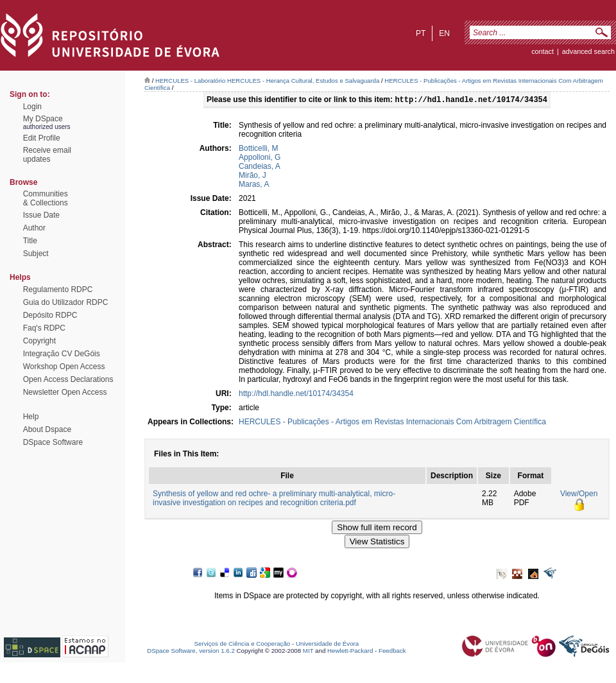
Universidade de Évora (327, 645)
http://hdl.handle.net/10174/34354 (296, 395)
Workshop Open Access (64, 367)
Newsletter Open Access (65, 392)
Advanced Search (588, 51)
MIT (308, 652)
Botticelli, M (258, 150)
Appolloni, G (260, 159)
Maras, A (254, 186)
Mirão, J (252, 177)
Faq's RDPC (44, 328)
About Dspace (47, 429)
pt (421, 33)
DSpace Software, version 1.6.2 (191, 652)
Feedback (392, 652)
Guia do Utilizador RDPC (66, 302)
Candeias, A (260, 168)
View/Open (579, 495)
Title (30, 241)
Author (34, 228)
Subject (36, 254)
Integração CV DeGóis (62, 354)
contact (543, 51)
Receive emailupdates (47, 155)
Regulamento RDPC (58, 290)
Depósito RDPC (50, 315)
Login (32, 107)
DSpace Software (53, 442)
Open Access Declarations (68, 379)
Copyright (39, 341)
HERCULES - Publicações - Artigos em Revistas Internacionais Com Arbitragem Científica (392, 423)
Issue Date (41, 215)
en (444, 33)
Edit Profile (42, 138)
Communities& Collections (46, 198)
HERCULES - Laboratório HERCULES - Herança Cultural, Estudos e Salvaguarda (267, 81)
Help (31, 417)
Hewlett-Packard (350, 652)
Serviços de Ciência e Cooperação (243, 645)
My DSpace (43, 119)
